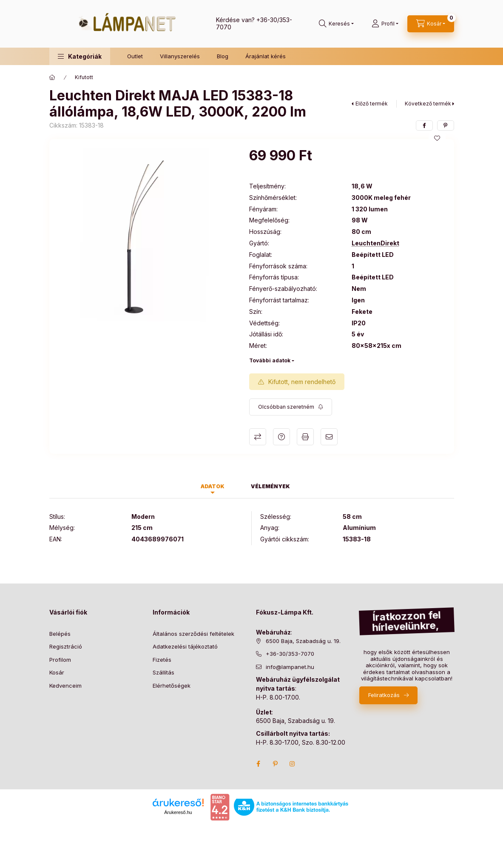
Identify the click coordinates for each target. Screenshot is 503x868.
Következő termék (428, 104)
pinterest (276, 764)
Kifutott (84, 77)
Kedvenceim (65, 686)
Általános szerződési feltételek (193, 634)
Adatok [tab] (213, 486)
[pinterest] (446, 125)
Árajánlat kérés (266, 56)
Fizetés (162, 660)
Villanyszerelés (180, 56)
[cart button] (431, 24)
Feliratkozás (384, 695)
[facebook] (424, 125)
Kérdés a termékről (281, 437)
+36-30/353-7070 (290, 654)
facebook (259, 764)
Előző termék (372, 104)
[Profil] (385, 24)
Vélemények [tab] (270, 486)
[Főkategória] (52, 77)
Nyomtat (305, 437)
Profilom (60, 660)
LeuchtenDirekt (375, 243)
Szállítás (163, 672)
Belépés (60, 634)
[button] (80, 56)
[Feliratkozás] (291, 407)
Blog (223, 56)
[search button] (336, 24)
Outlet (135, 56)
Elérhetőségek (172, 686)
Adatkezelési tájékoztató (185, 646)
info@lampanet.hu (290, 667)
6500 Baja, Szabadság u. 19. (303, 641)
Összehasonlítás (258, 437)
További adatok (270, 360)
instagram (293, 764)
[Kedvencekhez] (437, 138)
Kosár (57, 672)
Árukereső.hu (178, 812)
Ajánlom (329, 437)
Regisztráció (66, 646)
